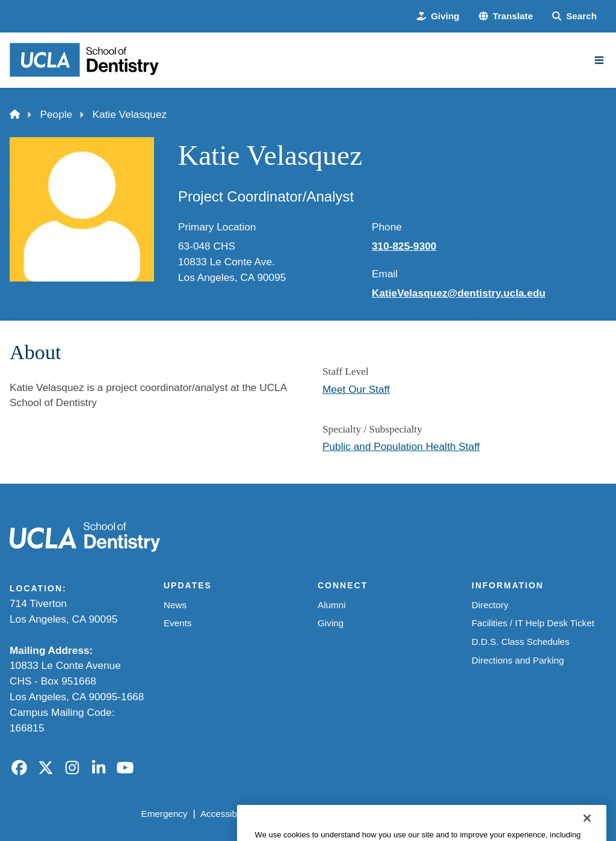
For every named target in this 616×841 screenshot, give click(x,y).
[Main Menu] (599, 60)
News (175, 605)
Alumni (332, 605)
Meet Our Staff (356, 389)
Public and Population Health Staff (401, 446)
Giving (331, 623)
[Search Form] (574, 17)
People (57, 114)
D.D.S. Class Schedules (521, 642)
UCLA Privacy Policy (305, 814)
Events (178, 623)
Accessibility (225, 814)
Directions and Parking (518, 660)
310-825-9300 (404, 246)
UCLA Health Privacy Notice (417, 814)
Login (498, 814)
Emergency (164, 814)
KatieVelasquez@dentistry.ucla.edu (459, 293)
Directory (490, 605)
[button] (506, 17)
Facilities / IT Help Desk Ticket (533, 623)
